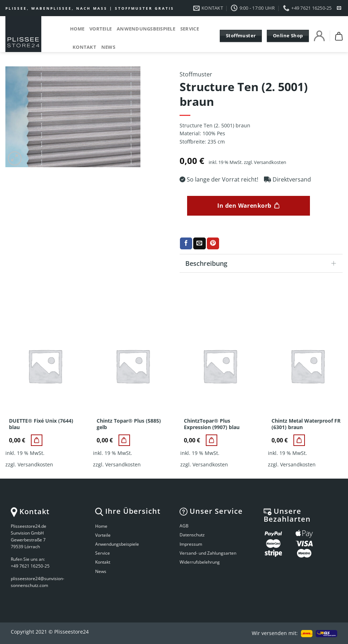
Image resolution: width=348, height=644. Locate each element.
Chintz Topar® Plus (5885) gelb (129, 424)
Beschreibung (263, 264)
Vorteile (101, 29)
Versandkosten (270, 162)
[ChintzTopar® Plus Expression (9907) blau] (212, 440)
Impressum (191, 544)
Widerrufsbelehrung (200, 562)
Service (190, 29)
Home (77, 29)
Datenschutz (192, 535)
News (108, 47)
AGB (184, 526)
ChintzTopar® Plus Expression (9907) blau (212, 424)
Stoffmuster (196, 74)
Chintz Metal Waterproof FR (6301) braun (306, 424)
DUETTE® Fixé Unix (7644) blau (41, 424)
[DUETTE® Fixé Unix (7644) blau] (37, 440)
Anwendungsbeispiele (146, 29)
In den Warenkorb (244, 206)
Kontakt (84, 47)
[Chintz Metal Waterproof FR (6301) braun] (299, 440)
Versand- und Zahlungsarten (208, 553)
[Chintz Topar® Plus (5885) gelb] (124, 440)
